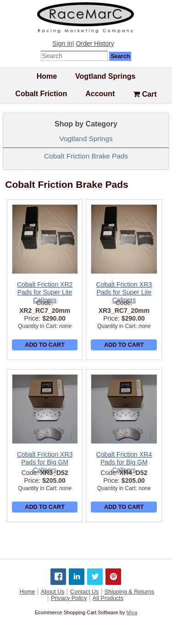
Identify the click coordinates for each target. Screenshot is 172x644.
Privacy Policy (69, 598)
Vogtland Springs (105, 76)
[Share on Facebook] (58, 577)
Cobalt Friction (41, 94)
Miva (132, 612)
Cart (145, 94)
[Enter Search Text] (74, 56)
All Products (108, 598)
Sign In (62, 44)
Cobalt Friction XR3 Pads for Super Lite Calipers (124, 292)
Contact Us (84, 592)
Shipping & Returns (130, 592)
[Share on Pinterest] (113, 577)
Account (100, 94)
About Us (53, 592)
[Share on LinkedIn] (77, 577)
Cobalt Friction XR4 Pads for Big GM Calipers (124, 462)
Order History (95, 44)
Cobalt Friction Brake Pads (86, 156)
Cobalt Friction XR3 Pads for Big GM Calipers (45, 462)
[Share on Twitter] (95, 577)
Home (47, 76)
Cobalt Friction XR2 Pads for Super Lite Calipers (45, 292)
